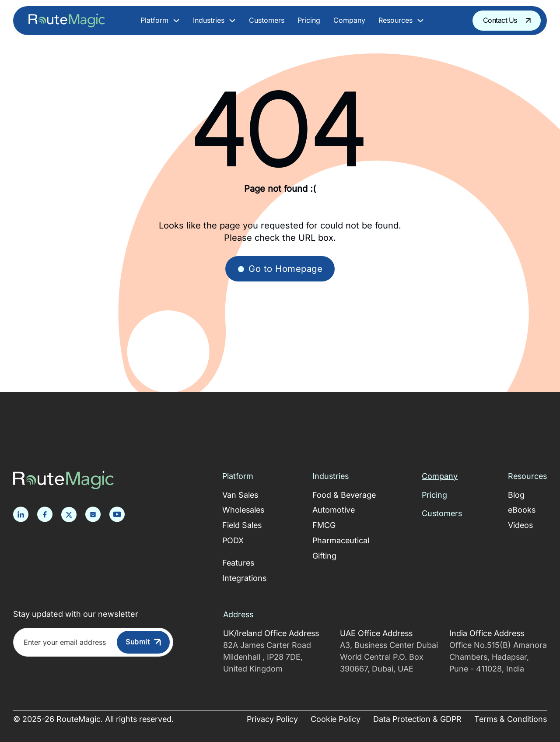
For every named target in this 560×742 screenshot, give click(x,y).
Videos (520, 525)
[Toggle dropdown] (176, 21)
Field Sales (242, 525)
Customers (267, 20)
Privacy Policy (272, 719)
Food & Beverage (344, 495)
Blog (516, 495)
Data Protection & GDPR (417, 719)
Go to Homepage (280, 269)
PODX (233, 540)
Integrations (244, 578)
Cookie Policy (336, 719)
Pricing (309, 20)
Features (238, 563)
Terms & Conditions (511, 719)
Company (349, 20)
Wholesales (243, 510)
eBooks (522, 510)
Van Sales (240, 495)
